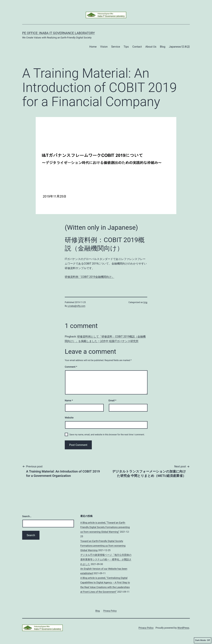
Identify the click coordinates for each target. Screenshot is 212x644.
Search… (27, 516)
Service (116, 47)
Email (112, 400)
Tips (126, 47)
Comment (71, 367)
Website (69, 418)
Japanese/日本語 (179, 47)
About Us (151, 47)
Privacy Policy (146, 628)
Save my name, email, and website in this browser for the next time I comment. (107, 435)
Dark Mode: (203, 640)
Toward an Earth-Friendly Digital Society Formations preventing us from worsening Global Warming (103, 546)
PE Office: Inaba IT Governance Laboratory (58, 33)
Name (69, 400)
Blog (163, 47)
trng (145, 302)
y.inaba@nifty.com (77, 306)
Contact (137, 47)
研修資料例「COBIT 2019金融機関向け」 (90, 277)
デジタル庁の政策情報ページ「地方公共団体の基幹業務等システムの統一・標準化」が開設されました (106, 559)
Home (93, 47)
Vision (104, 47)
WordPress (183, 628)
